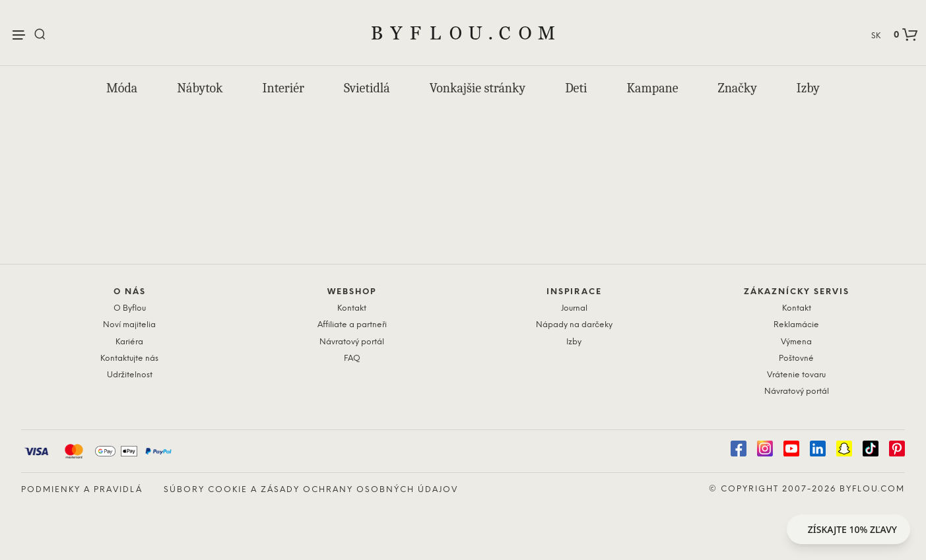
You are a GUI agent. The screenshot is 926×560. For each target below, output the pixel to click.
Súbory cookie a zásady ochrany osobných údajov (311, 490)
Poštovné (796, 358)
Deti (576, 88)
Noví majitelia (129, 325)
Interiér (283, 88)
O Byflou (130, 308)
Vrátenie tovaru (796, 375)
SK (876, 36)
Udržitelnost (130, 375)
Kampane (653, 88)
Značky (738, 88)
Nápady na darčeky (574, 325)
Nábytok (200, 88)
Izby (808, 88)
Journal (574, 308)
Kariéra (129, 342)
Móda (122, 88)
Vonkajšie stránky (478, 88)
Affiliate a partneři (352, 325)
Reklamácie (796, 325)
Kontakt (352, 308)
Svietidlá (367, 88)
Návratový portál (352, 342)
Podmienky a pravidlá (82, 490)
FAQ (352, 358)
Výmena (796, 342)
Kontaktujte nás (129, 358)
